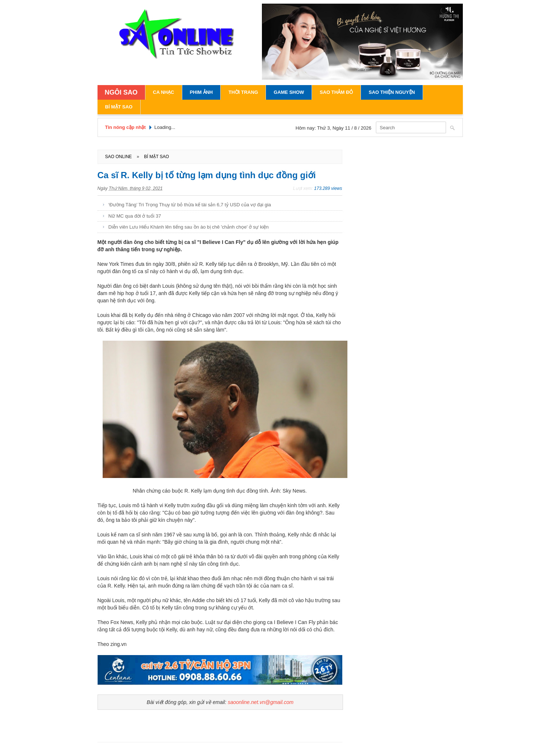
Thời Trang (243, 92)
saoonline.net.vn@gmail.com (260, 702)
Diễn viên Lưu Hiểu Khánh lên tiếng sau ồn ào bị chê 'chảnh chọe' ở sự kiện (189, 227)
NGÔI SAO (121, 92)
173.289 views (328, 188)
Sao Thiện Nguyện (392, 92)
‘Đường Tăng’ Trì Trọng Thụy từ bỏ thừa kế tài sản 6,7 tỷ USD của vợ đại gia (190, 205)
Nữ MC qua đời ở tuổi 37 (135, 216)
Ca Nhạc (164, 92)
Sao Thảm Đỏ (336, 92)
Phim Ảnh (201, 92)
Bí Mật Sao (119, 107)
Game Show (289, 92)
